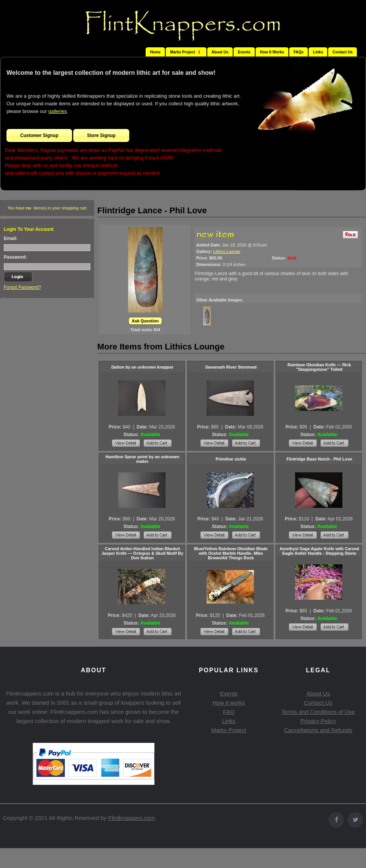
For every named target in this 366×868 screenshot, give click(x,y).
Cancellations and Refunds (318, 730)
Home (155, 52)
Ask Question (145, 321)
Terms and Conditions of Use (318, 712)
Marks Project (229, 730)
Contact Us (343, 52)
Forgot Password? (22, 287)
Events (244, 52)
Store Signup (101, 135)
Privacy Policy (318, 721)
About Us (220, 52)
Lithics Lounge (227, 251)
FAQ (229, 712)
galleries (58, 111)
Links (318, 52)
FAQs (299, 52)
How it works (229, 703)
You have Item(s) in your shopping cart (47, 208)
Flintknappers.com (132, 818)
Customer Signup (39, 135)
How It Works (272, 52)
